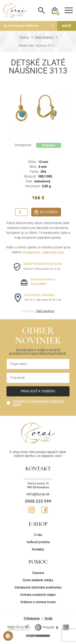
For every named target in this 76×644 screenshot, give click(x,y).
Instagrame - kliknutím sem (43, 253)
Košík (49, 619)
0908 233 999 (38, 502)
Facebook (45, 511)
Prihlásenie (32, 619)
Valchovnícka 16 (38, 484)
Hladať (42, 11)
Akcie (67, 26)
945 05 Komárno (38, 488)
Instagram (32, 511)
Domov (24, 38)
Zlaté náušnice (44, 38)
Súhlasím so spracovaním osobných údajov (38, 403)
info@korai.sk (38, 495)
